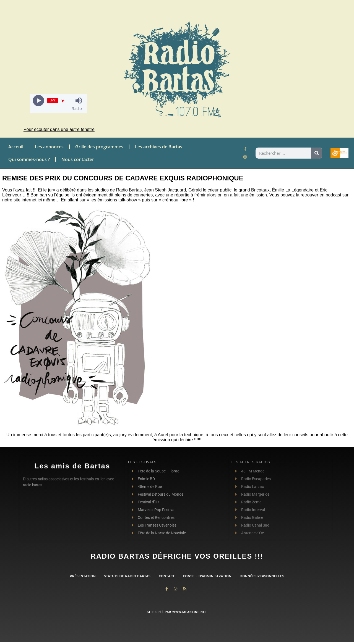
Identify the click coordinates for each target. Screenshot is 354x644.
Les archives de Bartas (159, 147)
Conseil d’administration (207, 576)
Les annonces (49, 147)
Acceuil (16, 147)
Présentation (83, 576)
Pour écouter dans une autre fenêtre (59, 129)
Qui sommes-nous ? (29, 159)
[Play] (39, 101)
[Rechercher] (317, 153)
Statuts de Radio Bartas (127, 576)
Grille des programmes (99, 147)
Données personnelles (262, 576)
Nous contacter (78, 159)
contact (167, 576)
